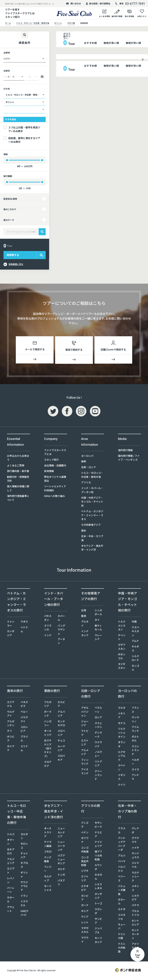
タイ (97, 620)
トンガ (61, 875)
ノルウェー (98, 754)
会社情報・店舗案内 (55, 466)
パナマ (135, 906)
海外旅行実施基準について (18, 499)
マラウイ (85, 940)
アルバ (122, 856)
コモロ (48, 852)
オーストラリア (48, 833)
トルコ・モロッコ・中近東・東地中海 (92, 475)
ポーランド (48, 714)
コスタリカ (122, 917)
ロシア (98, 718)
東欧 (84, 462)
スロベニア (61, 733)
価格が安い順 (133, 43)
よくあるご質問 (16, 466)
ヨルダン (24, 837)
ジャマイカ (135, 865)
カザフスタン (122, 647)
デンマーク (98, 735)
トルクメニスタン (122, 626)
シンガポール (98, 613)
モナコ (122, 724)
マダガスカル (85, 931)
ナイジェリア (98, 844)
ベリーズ (122, 879)
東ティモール (98, 628)
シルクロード (135, 659)
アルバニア (61, 714)
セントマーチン (135, 935)
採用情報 (49, 472)
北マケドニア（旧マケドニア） (48, 749)
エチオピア (85, 889)
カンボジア (11, 634)
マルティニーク (135, 877)
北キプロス (11, 852)
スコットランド (135, 751)
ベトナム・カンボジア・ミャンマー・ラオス (92, 516)
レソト (85, 923)
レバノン (11, 881)
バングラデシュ (61, 630)
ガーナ (85, 906)
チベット (122, 638)
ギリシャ (24, 875)
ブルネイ (85, 624)
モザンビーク (98, 825)
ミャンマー (11, 624)
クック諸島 (48, 860)
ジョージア (85, 724)
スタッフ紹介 (12, 17)
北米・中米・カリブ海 (92, 539)
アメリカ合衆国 (135, 948)
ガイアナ (11, 749)
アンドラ (135, 778)
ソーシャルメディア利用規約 (55, 489)
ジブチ (85, 871)
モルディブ (48, 879)
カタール (11, 900)
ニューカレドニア (61, 833)
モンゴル (135, 668)
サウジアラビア (24, 887)
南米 (84, 531)
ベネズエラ (24, 705)
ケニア (85, 917)
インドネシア (85, 634)
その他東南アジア (91, 525)
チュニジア (24, 856)
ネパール (61, 618)
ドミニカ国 (122, 937)
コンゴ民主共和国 (85, 862)
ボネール (122, 902)
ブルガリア (48, 705)
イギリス (122, 778)
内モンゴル (122, 657)
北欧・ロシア (88, 468)
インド (48, 636)
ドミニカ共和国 (122, 948)
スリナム (24, 749)
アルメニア (85, 753)
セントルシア (135, 923)
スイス (135, 770)
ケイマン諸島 (48, 844)
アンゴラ (85, 825)
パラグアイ (24, 720)
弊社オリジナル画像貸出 (55, 479)
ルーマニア (61, 749)
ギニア (85, 912)
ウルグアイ (11, 714)
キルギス (135, 649)
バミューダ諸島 (122, 891)
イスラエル (24, 904)
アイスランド (85, 772)
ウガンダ (98, 912)
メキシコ (135, 889)
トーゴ (98, 904)
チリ (9, 731)
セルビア (61, 705)
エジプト (11, 871)
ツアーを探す (12, 9)
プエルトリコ (135, 914)
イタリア (122, 716)
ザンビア (98, 921)
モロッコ (24, 846)
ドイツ (122, 785)
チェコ (61, 741)
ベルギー (135, 762)
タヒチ (61, 870)
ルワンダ (98, 868)
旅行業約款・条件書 (18, 472)
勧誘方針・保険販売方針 (18, 479)
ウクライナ (98, 745)
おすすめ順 (91, 43)
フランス (135, 710)
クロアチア (48, 764)
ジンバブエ (98, 931)
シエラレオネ (98, 887)
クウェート (11, 909)
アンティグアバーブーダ (122, 844)
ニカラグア (135, 898)
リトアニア (98, 764)
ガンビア (85, 898)
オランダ (122, 745)
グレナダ (135, 831)
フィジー (48, 869)
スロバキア (61, 758)
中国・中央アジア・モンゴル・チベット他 (92, 502)
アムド (135, 641)
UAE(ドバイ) (25, 914)
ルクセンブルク (122, 756)
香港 (84, 617)
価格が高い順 (111, 43)
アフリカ (86, 483)
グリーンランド (98, 776)
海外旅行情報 (125, 451)
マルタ (122, 708)
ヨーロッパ (87, 456)
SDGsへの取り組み (55, 497)
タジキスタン (122, 667)
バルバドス (122, 869)
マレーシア (98, 638)
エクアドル (11, 705)
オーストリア (48, 733)
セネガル (98, 877)
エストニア (85, 743)
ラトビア (85, 733)
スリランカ (48, 628)
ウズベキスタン (135, 632)
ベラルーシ (98, 710)
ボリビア (11, 739)
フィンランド (85, 762)
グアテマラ (135, 841)
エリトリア (85, 879)
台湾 (84, 611)
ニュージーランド (61, 846)
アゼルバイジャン (85, 712)
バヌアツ (61, 883)
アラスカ (122, 831)
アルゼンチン (11, 724)
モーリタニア (98, 941)
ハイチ (135, 848)
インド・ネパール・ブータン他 (92, 491)
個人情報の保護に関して (18, 489)
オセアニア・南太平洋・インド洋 (92, 548)
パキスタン (48, 618)
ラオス (24, 622)
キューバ (122, 927)
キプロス (24, 865)
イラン (24, 896)
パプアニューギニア (61, 860)
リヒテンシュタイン (122, 733)
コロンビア (24, 730)
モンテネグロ (61, 724)
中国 (134, 622)
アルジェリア (11, 862)
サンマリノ (135, 720)
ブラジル (24, 739)
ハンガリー (48, 724)
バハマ (122, 862)
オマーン (11, 842)
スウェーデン (98, 726)
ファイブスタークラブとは (55, 453)
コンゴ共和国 (85, 850)
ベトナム (24, 630)
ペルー (24, 712)
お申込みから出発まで (18, 458)
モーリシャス (48, 889)
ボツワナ (85, 841)
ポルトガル (135, 739)
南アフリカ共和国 (98, 856)
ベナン (85, 833)
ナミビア (98, 835)
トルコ (11, 835)
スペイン (122, 768)
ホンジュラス (135, 856)
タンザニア (98, 897)
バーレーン (11, 890)
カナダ (122, 910)
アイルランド (135, 730)
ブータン (61, 642)
